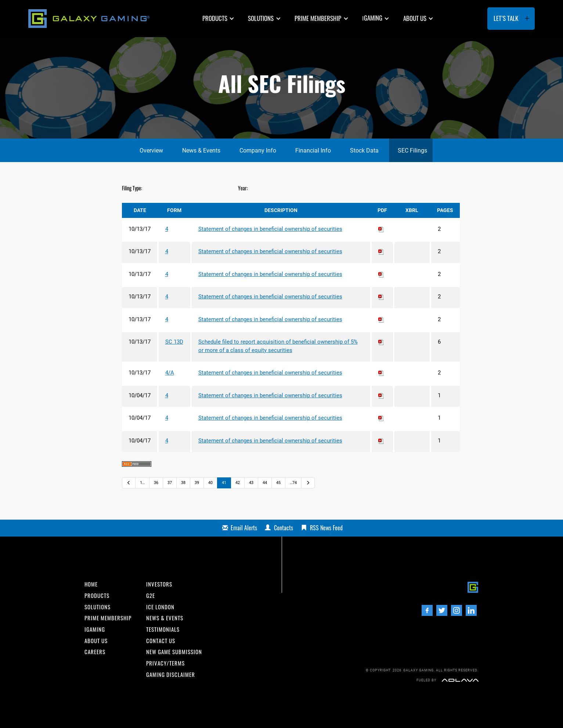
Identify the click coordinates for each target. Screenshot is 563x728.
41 (224, 483)
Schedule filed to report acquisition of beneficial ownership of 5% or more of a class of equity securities (278, 346)
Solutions (261, 18)
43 (251, 483)
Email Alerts (244, 528)
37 (170, 483)
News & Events (201, 150)
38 (183, 483)
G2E (151, 596)
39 (197, 483)
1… (142, 483)
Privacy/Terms (165, 663)
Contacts (284, 528)
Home (91, 584)
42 (238, 483)
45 (278, 483)
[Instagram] (456, 610)
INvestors (159, 584)
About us (415, 18)
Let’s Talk (506, 18)
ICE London (160, 607)
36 (156, 483)
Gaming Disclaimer (171, 675)
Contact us (161, 641)
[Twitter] (442, 610)
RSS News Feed (326, 528)
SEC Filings (412, 150)
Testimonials (163, 629)
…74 (293, 483)
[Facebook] (427, 610)
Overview (151, 150)
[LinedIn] (471, 610)
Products (215, 18)
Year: (243, 188)
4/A (170, 373)
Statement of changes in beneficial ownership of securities (270, 229)
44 (265, 483)
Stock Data (364, 150)
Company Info (258, 150)
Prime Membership (318, 18)
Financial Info (313, 150)
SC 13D (174, 342)
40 (210, 483)
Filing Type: (132, 188)
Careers (95, 652)
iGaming (95, 629)
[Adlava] (460, 680)
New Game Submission (174, 652)
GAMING (372, 18)
